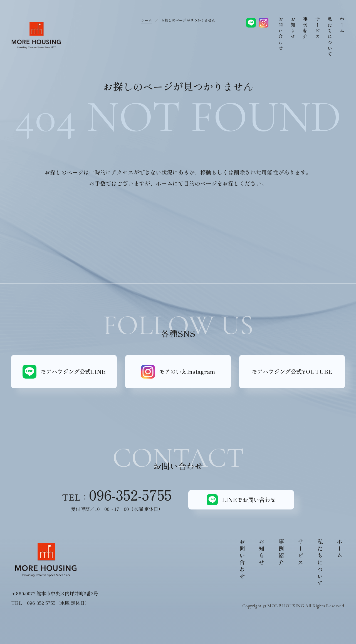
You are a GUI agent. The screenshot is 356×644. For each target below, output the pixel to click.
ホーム (146, 20)
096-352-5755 (130, 494)
